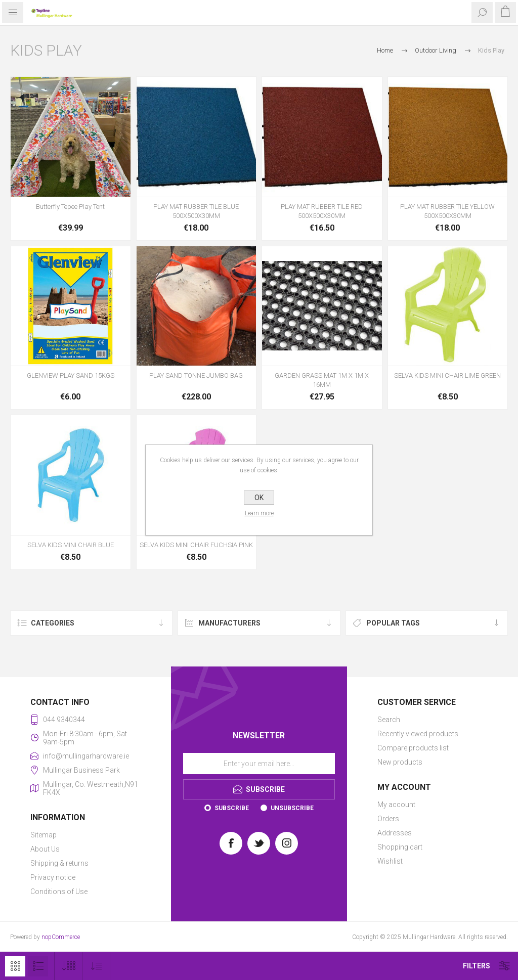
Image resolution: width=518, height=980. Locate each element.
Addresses (395, 833)
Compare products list (413, 748)
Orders (388, 819)
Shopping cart (400, 847)
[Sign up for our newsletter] (259, 764)
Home (385, 50)
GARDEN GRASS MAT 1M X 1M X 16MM (322, 380)
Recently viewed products (418, 734)
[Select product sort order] (96, 966)
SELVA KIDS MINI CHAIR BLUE (71, 545)
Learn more (259, 513)
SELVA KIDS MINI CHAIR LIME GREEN (447, 375)
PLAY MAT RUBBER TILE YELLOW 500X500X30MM (447, 211)
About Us (45, 849)
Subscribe (232, 808)
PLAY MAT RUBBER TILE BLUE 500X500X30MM (196, 211)
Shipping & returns (59, 863)
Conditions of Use (59, 892)
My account (396, 805)
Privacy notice (53, 877)
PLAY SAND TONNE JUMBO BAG (196, 375)
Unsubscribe (292, 808)
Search (389, 720)
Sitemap (44, 835)
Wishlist (390, 861)
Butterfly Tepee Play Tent (70, 207)
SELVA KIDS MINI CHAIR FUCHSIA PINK (196, 545)
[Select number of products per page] (69, 966)
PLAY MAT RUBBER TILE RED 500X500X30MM (322, 211)
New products (400, 762)
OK (259, 498)
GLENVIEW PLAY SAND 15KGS (71, 375)
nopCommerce (61, 937)
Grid (15, 966)
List (38, 966)
